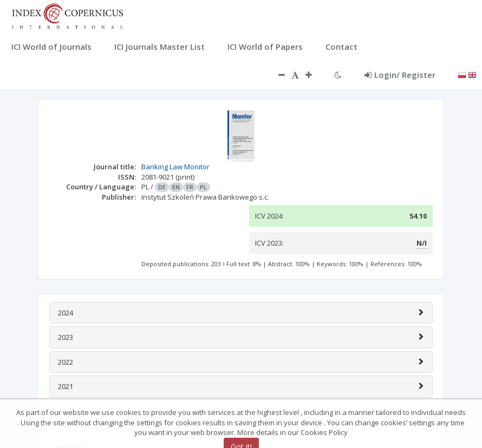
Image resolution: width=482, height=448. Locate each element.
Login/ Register (400, 75)
